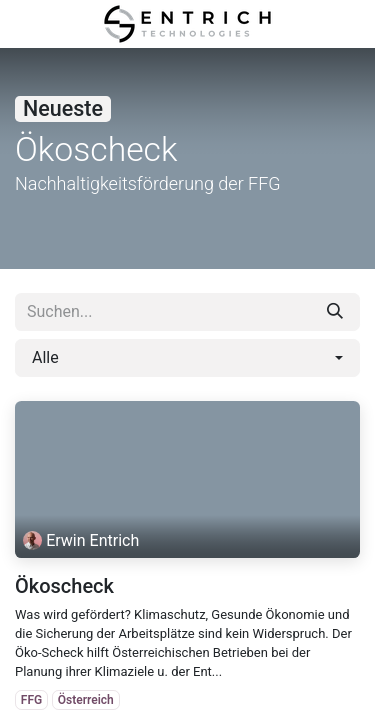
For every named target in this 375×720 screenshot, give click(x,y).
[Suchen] (335, 312)
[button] (187, 358)
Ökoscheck (64, 586)
